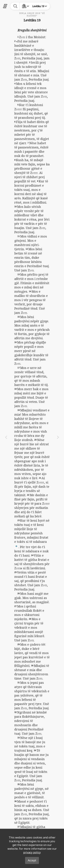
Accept (32, 860)
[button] (16, 546)
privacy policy (32, 852)
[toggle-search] (15, 6)
